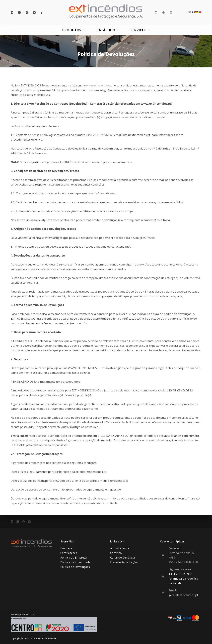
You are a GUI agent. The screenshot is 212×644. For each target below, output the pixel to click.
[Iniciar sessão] (164, 13)
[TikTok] (42, 13)
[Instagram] (19, 13)
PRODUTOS (74, 30)
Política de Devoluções (75, 567)
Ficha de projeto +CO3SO (23, 614)
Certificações (69, 553)
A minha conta (120, 548)
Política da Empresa (74, 557)
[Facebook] (27, 13)
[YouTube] (34, 13)
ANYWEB (52, 638)
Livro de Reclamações (124, 562)
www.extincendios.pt (100, 85)
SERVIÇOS (141, 30)
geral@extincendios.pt (183, 595)
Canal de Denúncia (123, 557)
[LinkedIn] (12, 13)
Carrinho (116, 553)
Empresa (66, 548)
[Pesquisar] (156, 13)
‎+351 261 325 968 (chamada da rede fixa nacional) (183, 579)
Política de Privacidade (75, 562)
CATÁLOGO (108, 30)
